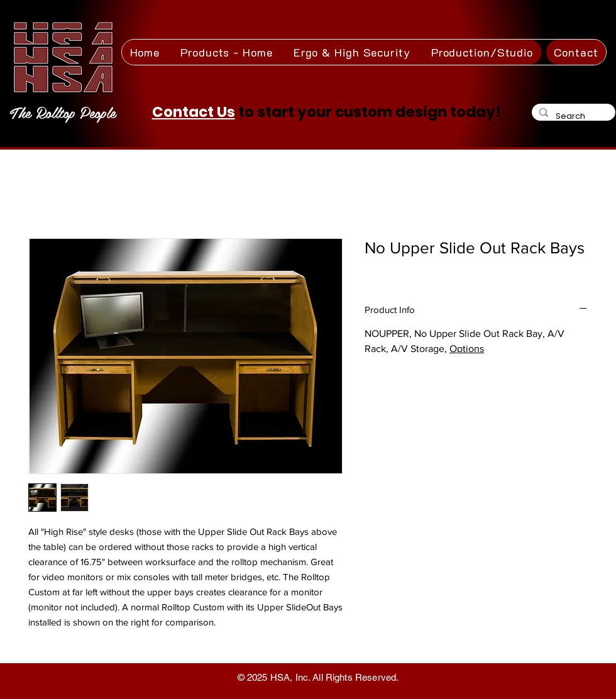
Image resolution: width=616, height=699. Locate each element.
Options (467, 349)
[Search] (572, 116)
